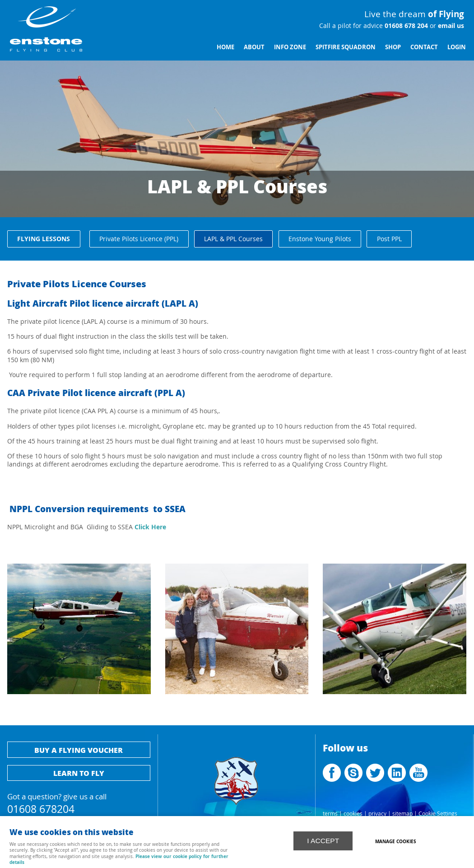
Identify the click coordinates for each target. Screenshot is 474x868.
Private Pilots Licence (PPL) (139, 239)
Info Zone (290, 47)
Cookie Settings (438, 814)
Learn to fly (79, 773)
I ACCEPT (323, 840)
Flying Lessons (44, 239)
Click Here (149, 527)
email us (450, 26)
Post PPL (389, 239)
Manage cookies (397, 840)
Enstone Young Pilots (320, 239)
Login (457, 47)
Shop (393, 47)
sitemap (402, 814)
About (254, 47)
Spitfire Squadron (346, 47)
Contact (424, 47)
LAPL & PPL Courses (233, 239)
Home (225, 47)
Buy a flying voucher (79, 750)
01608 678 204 (405, 26)
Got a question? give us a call (79, 802)
